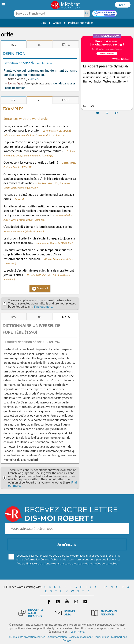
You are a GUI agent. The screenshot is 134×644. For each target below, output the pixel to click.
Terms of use (102, 637)
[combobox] (49, 13)
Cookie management (81, 637)
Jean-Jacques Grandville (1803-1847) (55, 243)
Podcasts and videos (81, 23)
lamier (34, 79)
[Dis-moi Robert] (105, 14)
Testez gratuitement (116, 81)
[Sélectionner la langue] (123, 5)
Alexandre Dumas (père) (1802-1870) (25, 231)
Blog (43, 23)
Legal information (57, 637)
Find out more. (44, 307)
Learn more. (78, 632)
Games (57, 23)
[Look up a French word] (87, 13)
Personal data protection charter (26, 637)
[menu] (3, 4)
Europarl (19, 199)
